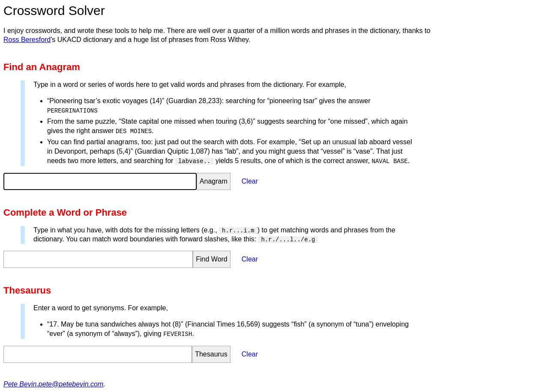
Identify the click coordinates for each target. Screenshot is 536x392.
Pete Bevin (20, 384)
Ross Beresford (27, 40)
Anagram (214, 181)
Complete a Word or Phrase (65, 212)
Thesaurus (27, 290)
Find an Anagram (42, 67)
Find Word (212, 259)
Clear (250, 181)
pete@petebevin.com (71, 384)
